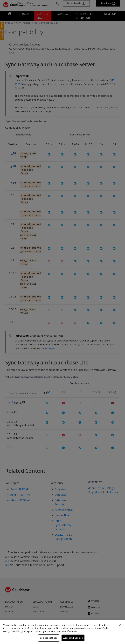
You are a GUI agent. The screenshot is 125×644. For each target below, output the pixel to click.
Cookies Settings (49, 638)
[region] (62, 632)
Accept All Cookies (73, 638)
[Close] (120, 625)
